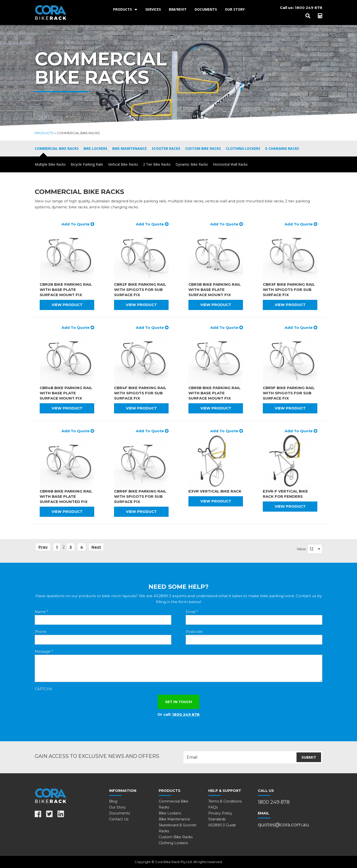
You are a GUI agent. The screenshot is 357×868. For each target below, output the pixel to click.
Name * (41, 612)
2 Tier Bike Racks (157, 164)
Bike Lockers (95, 148)
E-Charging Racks (282, 148)
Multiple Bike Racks (50, 164)
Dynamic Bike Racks (192, 164)
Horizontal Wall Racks (230, 164)
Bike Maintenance (130, 148)
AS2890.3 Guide (222, 825)
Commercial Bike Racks (57, 148)
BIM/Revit (178, 9)
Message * (44, 651)
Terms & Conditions (225, 801)
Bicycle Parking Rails (87, 164)
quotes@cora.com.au (283, 825)
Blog (113, 801)
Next (96, 547)
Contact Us (119, 819)
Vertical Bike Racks (123, 164)
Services (153, 9)
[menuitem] (125, 9)
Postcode (194, 632)
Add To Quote (78, 224)
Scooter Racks (166, 148)
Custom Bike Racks (203, 148)
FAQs (213, 807)
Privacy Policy (220, 813)
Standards (217, 819)
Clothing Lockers (243, 148)
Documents (206, 9)
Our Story (235, 9)
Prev (43, 547)
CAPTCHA (43, 689)
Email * (192, 612)
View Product (67, 305)
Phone (41, 632)
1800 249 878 (309, 8)
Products (122, 9)
